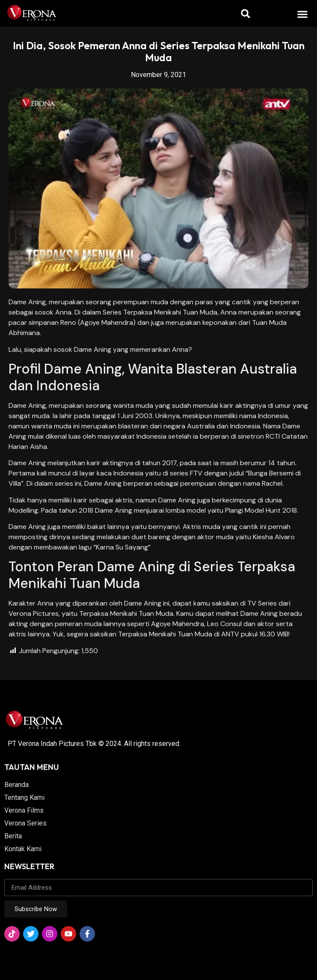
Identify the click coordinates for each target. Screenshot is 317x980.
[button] (303, 14)
